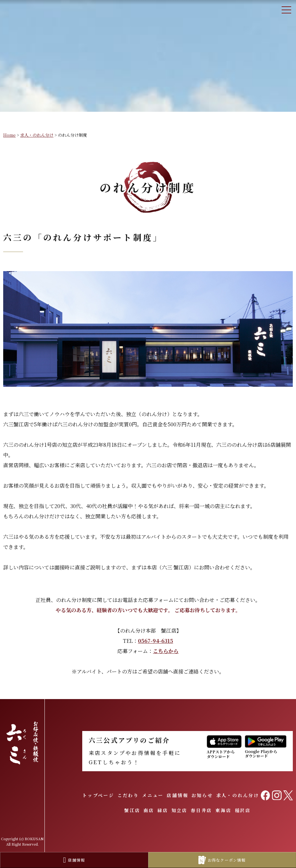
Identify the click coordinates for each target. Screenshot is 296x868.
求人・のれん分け (37, 135)
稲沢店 (243, 810)
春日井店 (201, 810)
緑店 (163, 810)
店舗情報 (177, 795)
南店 (149, 810)
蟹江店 (132, 810)
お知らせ (202, 795)
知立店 (180, 810)
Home (9, 135)
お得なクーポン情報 (222, 860)
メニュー (153, 795)
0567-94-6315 (156, 641)
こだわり (128, 795)
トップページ (98, 795)
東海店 (223, 810)
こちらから (166, 651)
